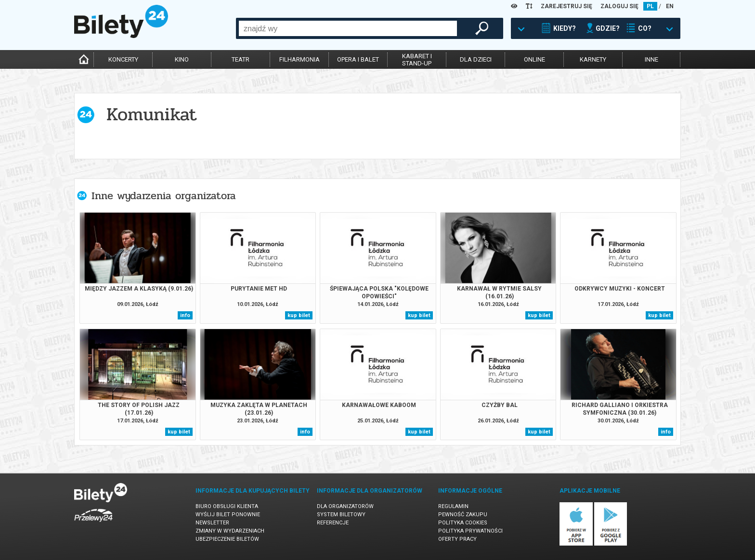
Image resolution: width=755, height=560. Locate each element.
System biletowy (341, 515)
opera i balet (358, 59)
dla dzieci (476, 59)
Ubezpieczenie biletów (227, 539)
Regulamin (453, 506)
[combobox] (348, 28)
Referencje (333, 523)
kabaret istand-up (417, 60)
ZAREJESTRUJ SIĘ (566, 6)
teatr (241, 59)
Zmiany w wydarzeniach (230, 531)
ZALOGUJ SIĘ (619, 6)
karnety (593, 59)
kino (182, 59)
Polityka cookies (463, 523)
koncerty (123, 59)
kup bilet (299, 315)
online (534, 59)
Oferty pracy (457, 539)
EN (670, 6)
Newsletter (212, 523)
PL (650, 6)
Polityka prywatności (470, 531)
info (185, 315)
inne (651, 59)
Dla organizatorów (345, 506)
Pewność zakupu (463, 515)
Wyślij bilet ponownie (228, 515)
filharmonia (299, 59)
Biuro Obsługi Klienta (227, 506)
